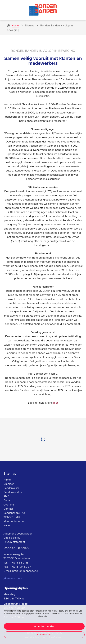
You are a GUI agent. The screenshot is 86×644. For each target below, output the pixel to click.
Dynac (7, 500)
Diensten (9, 484)
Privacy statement (14, 542)
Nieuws (28, 26)
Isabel (7, 525)
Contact (8, 509)
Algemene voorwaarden (18, 534)
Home (7, 480)
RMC (6, 496)
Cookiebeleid (44, 635)
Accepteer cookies (44, 626)
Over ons (9, 505)
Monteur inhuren (14, 521)
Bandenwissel (12, 488)
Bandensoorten (13, 492)
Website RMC (12, 517)
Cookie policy (12, 538)
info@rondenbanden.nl (25, 571)
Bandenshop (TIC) (14, 513)
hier (56, 403)
